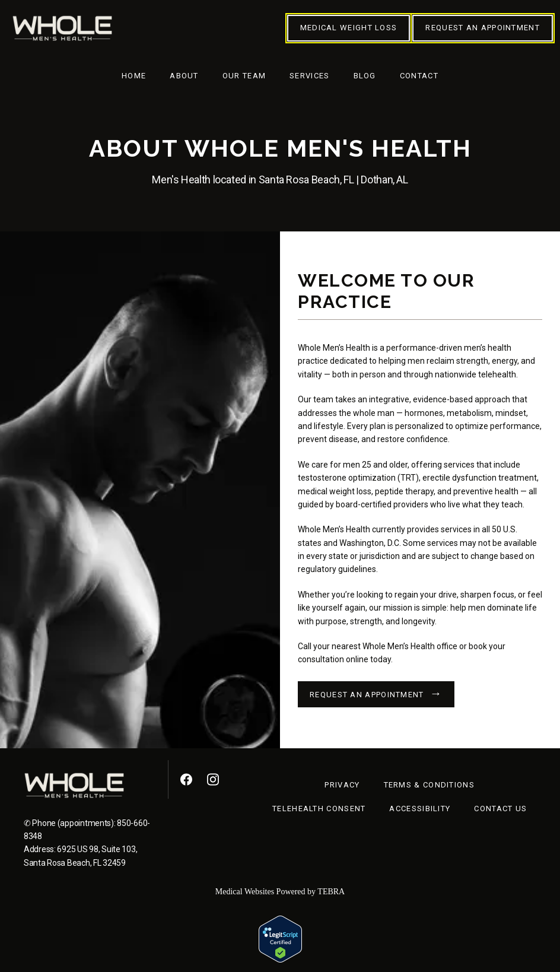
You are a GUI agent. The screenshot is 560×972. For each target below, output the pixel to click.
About (184, 76)
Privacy (342, 785)
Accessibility (420, 809)
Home (134, 76)
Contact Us (500, 809)
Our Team (244, 76)
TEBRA (331, 892)
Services (309, 76)
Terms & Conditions (429, 785)
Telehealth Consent (319, 809)
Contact (419, 76)
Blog (365, 76)
